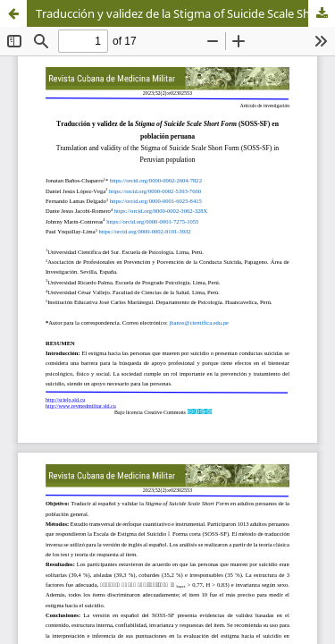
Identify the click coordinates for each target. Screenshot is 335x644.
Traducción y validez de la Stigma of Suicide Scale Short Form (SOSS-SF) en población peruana (185, 13)
